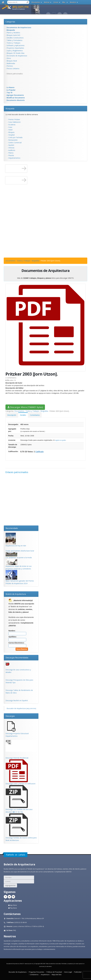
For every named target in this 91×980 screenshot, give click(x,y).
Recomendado (12, 528)
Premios (10, 66)
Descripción (12, 415)
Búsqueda (10, 109)
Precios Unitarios (13, 69)
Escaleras (12, 125)
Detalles (23, 415)
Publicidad (78, 972)
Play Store (13, 908)
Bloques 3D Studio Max (15, 53)
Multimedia (11, 63)
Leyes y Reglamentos (15, 51)
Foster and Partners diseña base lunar (20, 551)
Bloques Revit (12, 61)
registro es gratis (60, 440)
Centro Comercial (15, 143)
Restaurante (13, 140)
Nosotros (73, 2)
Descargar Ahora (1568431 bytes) (25, 407)
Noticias (47, 2)
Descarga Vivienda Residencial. (17, 758)
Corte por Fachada (15, 137)
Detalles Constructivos (15, 38)
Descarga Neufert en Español (17, 700)
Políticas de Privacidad (54, 972)
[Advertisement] (15, 80)
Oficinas (11, 148)
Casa (10, 127)
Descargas (10, 716)
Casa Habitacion (14, 122)
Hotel (10, 130)
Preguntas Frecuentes (37, 972)
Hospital (11, 135)
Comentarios (35, 415)
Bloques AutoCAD (13, 35)
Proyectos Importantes (15, 48)
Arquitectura (45, 975)
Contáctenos (34, 975)
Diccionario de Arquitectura (17, 56)
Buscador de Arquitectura (18, 972)
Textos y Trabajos (13, 43)
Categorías (10, 22)
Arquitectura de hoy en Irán (16, 546)
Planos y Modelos (13, 33)
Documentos (36, 2)
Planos (11, 153)
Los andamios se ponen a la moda (19, 558)
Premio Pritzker (14, 119)
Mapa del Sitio (57, 975)
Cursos (56, 2)
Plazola (11, 155)
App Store (13, 905)
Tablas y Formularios (15, 40)
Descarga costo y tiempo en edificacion (20, 784)
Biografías (36, 261)
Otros (9, 58)
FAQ (15, 930)
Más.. (64, 2)
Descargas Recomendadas (17, 658)
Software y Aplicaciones (16, 45)
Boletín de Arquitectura (16, 594)
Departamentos (14, 158)
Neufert (11, 145)
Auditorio (12, 150)
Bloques (11, 132)
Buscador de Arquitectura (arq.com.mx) (21, 708)
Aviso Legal (68, 972)
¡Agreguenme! (10, 885)
